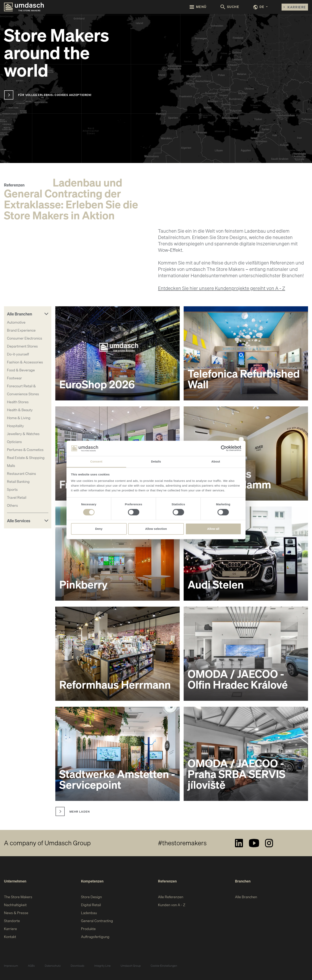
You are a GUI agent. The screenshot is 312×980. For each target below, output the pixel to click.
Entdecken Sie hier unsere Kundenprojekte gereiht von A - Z (222, 288)
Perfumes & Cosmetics (25, 450)
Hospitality (15, 426)
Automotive (16, 322)
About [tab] (216, 461)
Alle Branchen (19, 314)
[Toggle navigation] (198, 7)
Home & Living (19, 418)
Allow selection (156, 529)
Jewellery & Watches (23, 434)
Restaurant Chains (21, 474)
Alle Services (19, 521)
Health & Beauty (20, 410)
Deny (99, 529)
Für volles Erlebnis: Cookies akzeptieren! (55, 95)
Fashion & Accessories (25, 362)
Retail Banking (18, 482)
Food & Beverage (21, 370)
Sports (12, 490)
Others (12, 505)
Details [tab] (156, 461)
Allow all (213, 529)
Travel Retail (17, 497)
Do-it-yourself (18, 354)
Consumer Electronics (25, 338)
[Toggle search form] (230, 7)
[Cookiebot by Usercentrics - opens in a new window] (224, 448)
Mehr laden (80, 811)
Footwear (14, 378)
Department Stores (22, 346)
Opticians (14, 442)
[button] (261, 7)
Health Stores (18, 402)
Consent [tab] (96, 461)
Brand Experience (21, 330)
